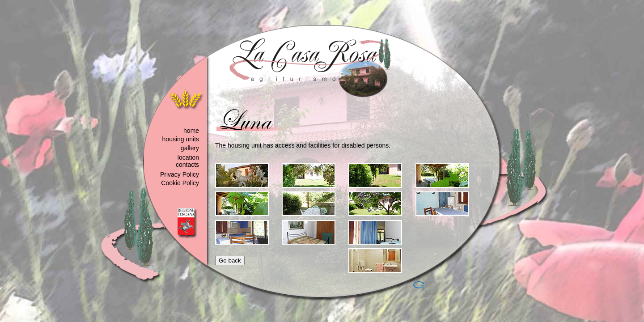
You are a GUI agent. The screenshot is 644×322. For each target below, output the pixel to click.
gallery (190, 148)
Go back (230, 261)
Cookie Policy (180, 183)
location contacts (187, 161)
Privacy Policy (180, 174)
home (191, 131)
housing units (181, 139)
